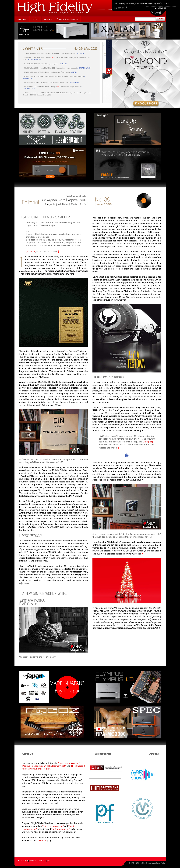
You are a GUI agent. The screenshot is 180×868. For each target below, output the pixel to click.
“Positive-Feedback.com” (34, 766)
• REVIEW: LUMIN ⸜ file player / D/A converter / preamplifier (51, 82)
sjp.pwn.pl (30, 252)
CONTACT (41, 841)
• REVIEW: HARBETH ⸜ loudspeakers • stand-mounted (57, 68)
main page (22, 19)
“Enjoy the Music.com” (69, 763)
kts (49, 861)
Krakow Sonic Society (67, 19)
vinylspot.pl (148, 442)
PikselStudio (161, 863)
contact (48, 19)
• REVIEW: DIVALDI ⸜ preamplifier (45, 64)
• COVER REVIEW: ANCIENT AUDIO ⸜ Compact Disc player (53, 53)
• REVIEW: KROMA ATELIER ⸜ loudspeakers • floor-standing (50, 72)
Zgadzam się (121, 8)
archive (35, 19)
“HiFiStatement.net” (56, 766)
